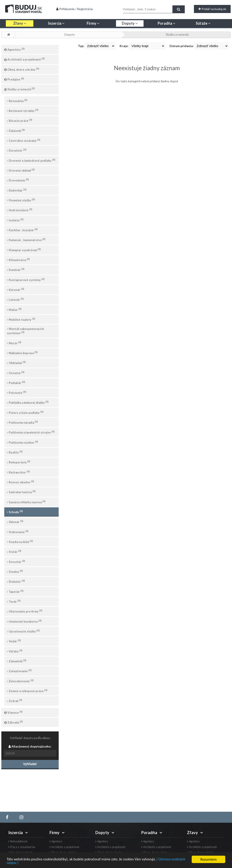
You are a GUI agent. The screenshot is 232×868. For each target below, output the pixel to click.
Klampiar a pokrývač (24, 250)
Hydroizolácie (20, 210)
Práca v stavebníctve (22, 847)
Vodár (14, 641)
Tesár (14, 601)
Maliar (14, 309)
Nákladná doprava (22, 353)
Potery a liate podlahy (25, 412)
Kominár (16, 269)
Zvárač (15, 701)
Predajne (14, 79)
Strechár (16, 562)
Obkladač (16, 363)
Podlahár (16, 383)
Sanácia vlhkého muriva (26, 502)
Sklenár (15, 522)
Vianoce (13, 712)
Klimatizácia (18, 260)
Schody (15, 512)
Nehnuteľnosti (18, 841)
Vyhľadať (30, 764)
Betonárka (17, 101)
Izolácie (15, 220)
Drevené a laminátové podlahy (31, 160)
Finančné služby (21, 200)
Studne (15, 571)
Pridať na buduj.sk (212, 9)
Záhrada (14, 722)
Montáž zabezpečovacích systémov (26, 331)
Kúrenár (16, 289)
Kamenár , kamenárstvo (26, 240)
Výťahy (15, 651)
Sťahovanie (18, 532)
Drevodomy (18, 180)
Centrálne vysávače (24, 140)
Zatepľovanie (19, 671)
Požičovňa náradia (22, 422)
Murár (14, 343)
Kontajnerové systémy (26, 280)
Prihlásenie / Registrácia (74, 9)
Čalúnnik (16, 130)
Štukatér (16, 581)
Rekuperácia (19, 462)
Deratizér (17, 150)
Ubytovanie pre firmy (25, 611)
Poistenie (17, 392)
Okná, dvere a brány (22, 69)
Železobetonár (20, 681)
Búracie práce (20, 120)
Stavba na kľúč (20, 542)
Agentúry (14, 49)
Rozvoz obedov (20, 482)
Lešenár (15, 299)
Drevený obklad (21, 170)
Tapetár (15, 591)
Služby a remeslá (177, 34)
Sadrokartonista (21, 492)
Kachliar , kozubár (22, 230)
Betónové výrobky (23, 110)
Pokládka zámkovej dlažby (28, 402)
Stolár (14, 551)
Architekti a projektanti (25, 59)
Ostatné (16, 373)
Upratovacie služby (23, 631)
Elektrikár (17, 190)
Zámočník (17, 661)
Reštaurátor (18, 472)
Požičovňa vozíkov (23, 442)
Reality (15, 452)
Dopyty (70, 34)
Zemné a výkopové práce (27, 691)
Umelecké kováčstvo (24, 621)
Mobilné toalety (21, 319)
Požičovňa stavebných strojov (31, 432)
